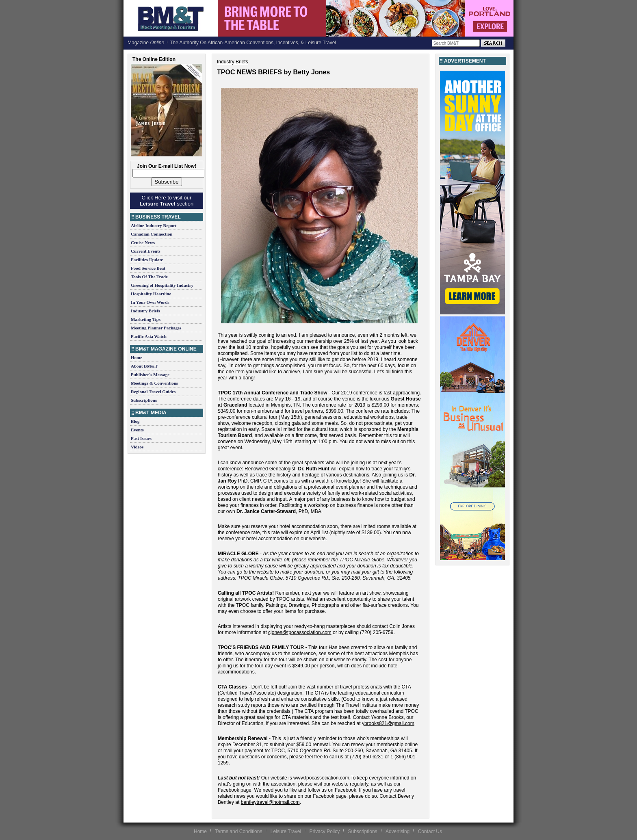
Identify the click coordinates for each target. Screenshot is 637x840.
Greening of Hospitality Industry (162, 285)
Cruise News (143, 242)
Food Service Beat (148, 268)
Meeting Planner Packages (156, 328)
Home (136, 357)
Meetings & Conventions (154, 383)
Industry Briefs (145, 311)
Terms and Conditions (238, 831)
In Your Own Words (150, 302)
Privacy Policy (324, 831)
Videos (137, 447)
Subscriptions (144, 400)
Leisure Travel (286, 831)
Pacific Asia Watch (149, 336)
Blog (135, 421)
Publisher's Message (150, 375)
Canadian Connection (152, 234)
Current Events (146, 251)
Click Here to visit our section (167, 201)
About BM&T (144, 366)
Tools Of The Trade (149, 277)
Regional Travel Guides (153, 392)
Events (137, 430)
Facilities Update (147, 260)
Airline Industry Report (154, 225)
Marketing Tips (146, 319)
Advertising (398, 831)
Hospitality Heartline (151, 294)
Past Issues (141, 438)
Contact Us (430, 831)
